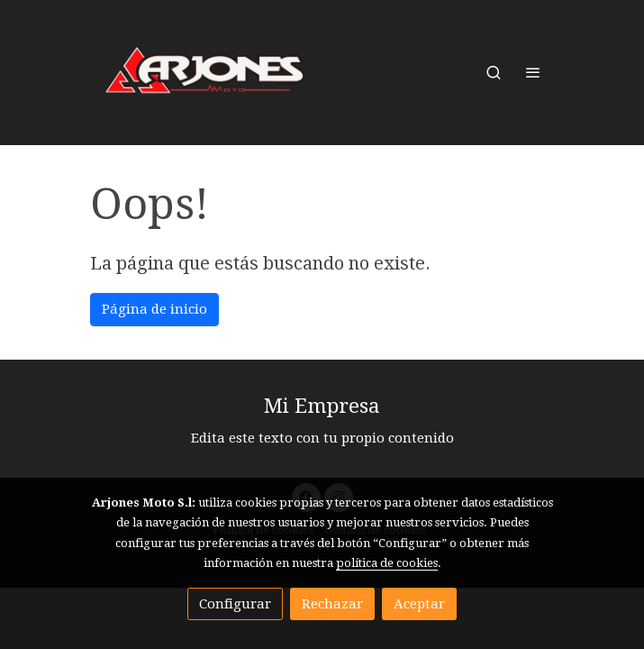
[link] (205, 73)
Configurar (235, 604)
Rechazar (332, 604)
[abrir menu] (533, 72)
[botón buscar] (494, 72)
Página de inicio (154, 309)
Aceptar (419, 604)
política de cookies (387, 563)
